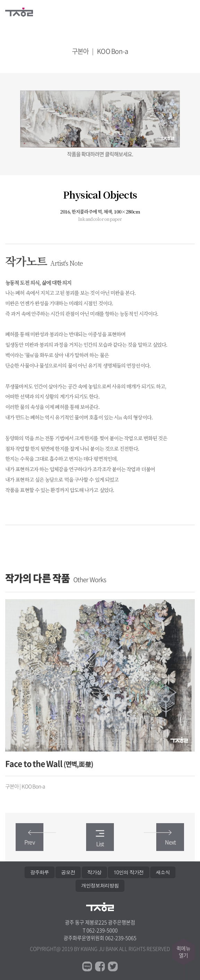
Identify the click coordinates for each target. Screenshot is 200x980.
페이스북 (100, 966)
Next (166, 838)
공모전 (68, 872)
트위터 (113, 966)
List (100, 839)
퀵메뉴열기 (183, 952)
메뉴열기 (190, 11)
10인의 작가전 (128, 872)
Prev (34, 838)
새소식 (163, 872)
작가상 (94, 872)
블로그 (87, 966)
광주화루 (40, 872)
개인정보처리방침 (100, 885)
